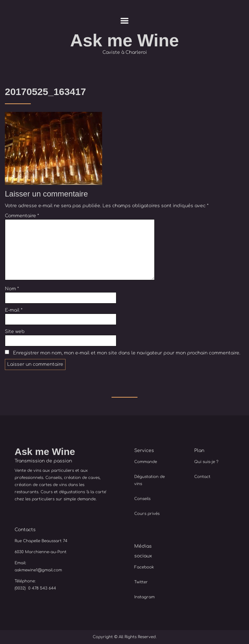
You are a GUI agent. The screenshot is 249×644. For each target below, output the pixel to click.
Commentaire (22, 216)
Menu (125, 21)
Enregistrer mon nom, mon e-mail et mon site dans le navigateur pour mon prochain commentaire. (127, 353)
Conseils (142, 499)
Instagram (144, 597)
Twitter (141, 582)
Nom (12, 289)
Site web (15, 332)
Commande (146, 462)
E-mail (14, 310)
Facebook (144, 567)
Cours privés (147, 514)
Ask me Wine (124, 40)
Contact (202, 477)
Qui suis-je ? (206, 462)
